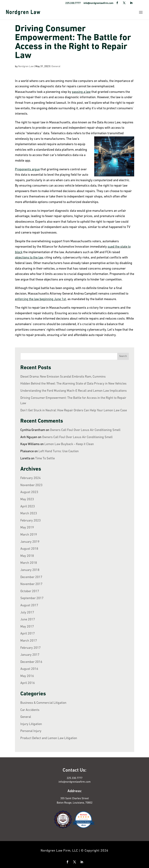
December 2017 (31, 577)
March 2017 (29, 641)
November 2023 (31, 485)
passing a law (81, 92)
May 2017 (27, 627)
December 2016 (31, 662)
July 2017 (27, 613)
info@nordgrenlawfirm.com (75, 782)
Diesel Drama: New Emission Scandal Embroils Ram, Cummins (63, 377)
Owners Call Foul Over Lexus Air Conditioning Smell (85, 430)
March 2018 (29, 563)
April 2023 (28, 507)
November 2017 (31, 584)
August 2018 (29, 549)
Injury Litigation (31, 724)
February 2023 (31, 521)
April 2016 (28, 683)
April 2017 (28, 634)
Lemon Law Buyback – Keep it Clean (69, 444)
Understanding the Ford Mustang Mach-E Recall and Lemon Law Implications (74, 391)
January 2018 (30, 570)
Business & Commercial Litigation (43, 703)
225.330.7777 (75, 778)
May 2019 (27, 528)
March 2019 (29, 535)
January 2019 (30, 542)
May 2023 (27, 499)
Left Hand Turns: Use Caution (59, 451)
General (56, 67)
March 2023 (29, 514)
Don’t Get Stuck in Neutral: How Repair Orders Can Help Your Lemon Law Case (74, 411)
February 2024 (31, 478)
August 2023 (29, 492)
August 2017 (29, 605)
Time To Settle (45, 459)
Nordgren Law (26, 67)
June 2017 (28, 620)
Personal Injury (31, 731)
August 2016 (29, 669)
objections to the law (29, 258)
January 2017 (30, 655)
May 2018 (27, 556)
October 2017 (30, 591)
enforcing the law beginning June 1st (41, 299)
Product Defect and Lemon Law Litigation (49, 738)
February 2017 (31, 648)
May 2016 (27, 676)
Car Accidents (30, 710)
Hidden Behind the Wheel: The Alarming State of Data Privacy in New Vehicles (73, 384)
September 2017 (32, 598)
